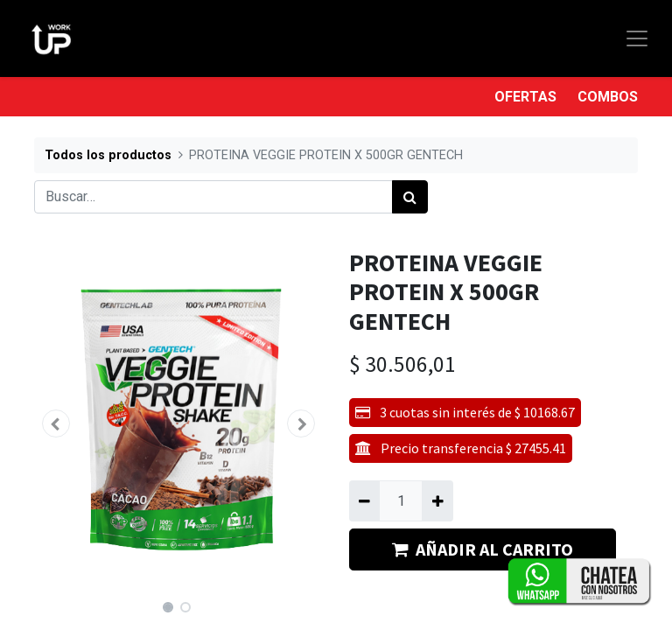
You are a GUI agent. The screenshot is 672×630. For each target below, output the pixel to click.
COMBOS (608, 97)
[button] (56, 423)
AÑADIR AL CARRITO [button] (483, 549)
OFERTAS (525, 97)
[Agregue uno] (437, 500)
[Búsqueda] (410, 197)
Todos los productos (108, 155)
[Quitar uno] (364, 500)
